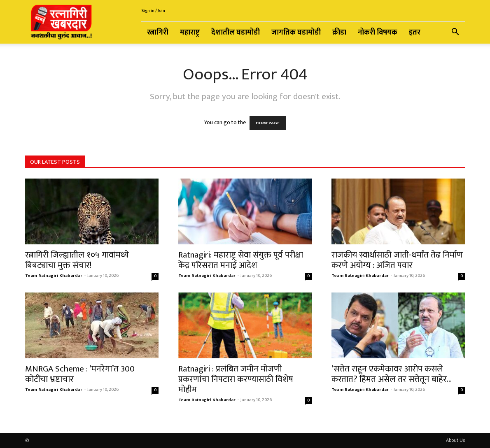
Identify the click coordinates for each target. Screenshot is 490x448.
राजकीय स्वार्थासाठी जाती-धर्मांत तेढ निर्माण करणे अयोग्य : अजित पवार (397, 260)
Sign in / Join (153, 11)
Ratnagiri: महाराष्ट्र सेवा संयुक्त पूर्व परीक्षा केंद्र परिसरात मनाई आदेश (241, 260)
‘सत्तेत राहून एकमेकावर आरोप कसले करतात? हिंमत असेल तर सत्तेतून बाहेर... (392, 374)
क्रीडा (339, 32)
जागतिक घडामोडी (296, 32)
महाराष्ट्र (190, 32)
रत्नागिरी (158, 32)
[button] (455, 33)
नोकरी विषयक (378, 32)
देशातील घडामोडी (236, 32)
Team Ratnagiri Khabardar (54, 276)
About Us (455, 440)
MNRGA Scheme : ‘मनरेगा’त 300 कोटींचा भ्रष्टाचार (80, 374)
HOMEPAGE (268, 123)
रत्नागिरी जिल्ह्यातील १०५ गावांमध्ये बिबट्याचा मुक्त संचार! (77, 260)
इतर (415, 32)
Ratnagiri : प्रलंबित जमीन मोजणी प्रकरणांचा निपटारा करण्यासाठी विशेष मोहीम (236, 379)
